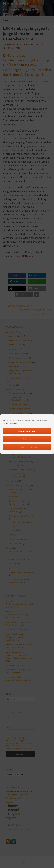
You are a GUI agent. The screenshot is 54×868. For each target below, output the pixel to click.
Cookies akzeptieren (27, 437)
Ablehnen (27, 445)
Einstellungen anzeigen (27, 453)
